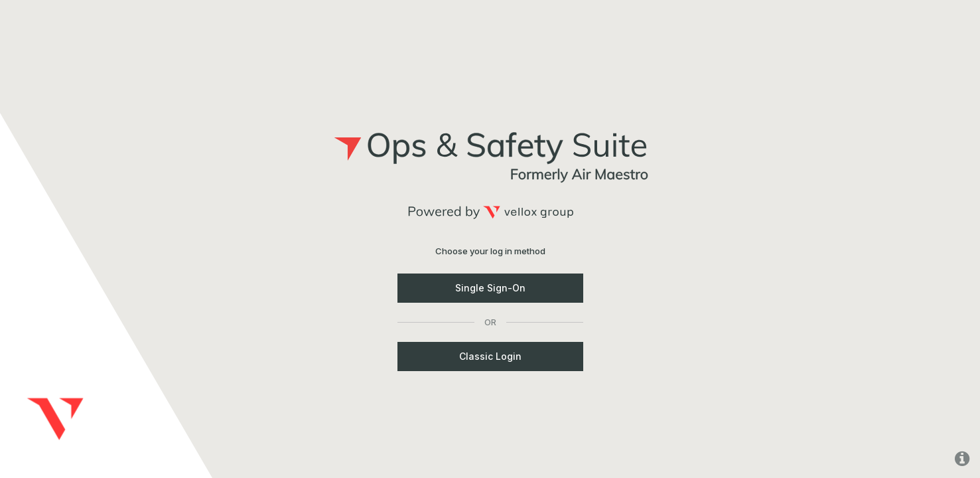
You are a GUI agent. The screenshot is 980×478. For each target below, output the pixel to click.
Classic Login (490, 356)
